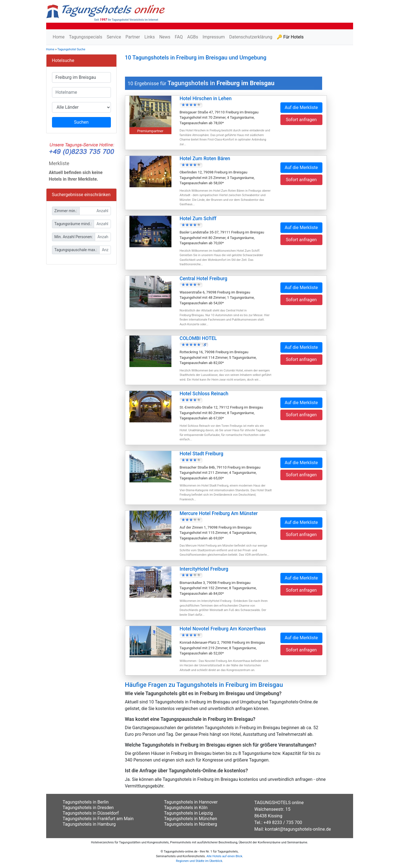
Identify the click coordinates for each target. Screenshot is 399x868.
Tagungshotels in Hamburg (89, 824)
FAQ (179, 37)
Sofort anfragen (301, 120)
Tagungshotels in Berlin (86, 802)
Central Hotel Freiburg (204, 279)
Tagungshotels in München (191, 819)
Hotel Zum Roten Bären (205, 158)
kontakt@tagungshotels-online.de (298, 829)
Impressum (214, 37)
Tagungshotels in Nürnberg (191, 824)
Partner (133, 37)
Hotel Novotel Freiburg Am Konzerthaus (223, 629)
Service (114, 37)
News (165, 37)
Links (150, 37)
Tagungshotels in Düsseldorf (91, 813)
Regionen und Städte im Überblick (199, 861)
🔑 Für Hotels (290, 37)
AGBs (193, 37)
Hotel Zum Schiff (198, 219)
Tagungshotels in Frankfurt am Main (98, 819)
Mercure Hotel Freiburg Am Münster (219, 513)
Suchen (81, 122)
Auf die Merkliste (301, 107)
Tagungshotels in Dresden (88, 808)
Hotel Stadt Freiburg (202, 454)
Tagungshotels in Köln (186, 808)
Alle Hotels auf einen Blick (224, 856)
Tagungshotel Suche (71, 49)
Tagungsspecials (86, 37)
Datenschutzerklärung (251, 37)
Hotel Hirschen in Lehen (206, 98)
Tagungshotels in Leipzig (188, 813)
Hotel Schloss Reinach (204, 394)
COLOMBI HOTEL (198, 338)
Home (59, 37)
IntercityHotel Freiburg (204, 569)
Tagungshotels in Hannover (191, 802)
